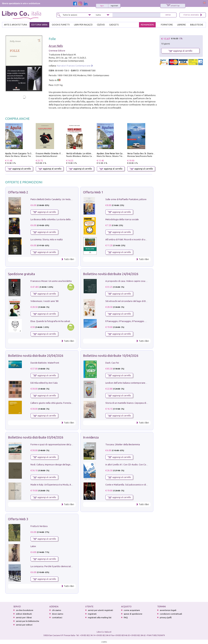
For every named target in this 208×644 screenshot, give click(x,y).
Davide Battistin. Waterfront (45, 363)
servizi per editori (24, 625)
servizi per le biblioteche (28, 621)
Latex (33, 546)
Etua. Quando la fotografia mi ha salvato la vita (54, 321)
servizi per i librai (24, 617)
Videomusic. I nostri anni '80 (44, 301)
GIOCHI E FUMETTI (61, 25)
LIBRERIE (181, 25)
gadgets (114, 25)
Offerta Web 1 (93, 192)
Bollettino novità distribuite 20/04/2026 (36, 356)
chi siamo (57, 610)
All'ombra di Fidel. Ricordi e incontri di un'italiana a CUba (134, 239)
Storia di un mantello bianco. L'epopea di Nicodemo (131, 403)
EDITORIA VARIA (39, 25)
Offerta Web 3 (18, 519)
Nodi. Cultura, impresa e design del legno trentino (55, 464)
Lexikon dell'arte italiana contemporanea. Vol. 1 (129, 383)
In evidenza (91, 437)
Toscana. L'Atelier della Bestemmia (123, 444)
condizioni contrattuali (171, 614)
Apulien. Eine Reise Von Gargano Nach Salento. (120, 153)
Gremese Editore (57, 51)
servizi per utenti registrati (100, 610)
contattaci (57, 617)
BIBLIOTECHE (197, 25)
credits (104, 642)
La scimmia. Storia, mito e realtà (47, 239)
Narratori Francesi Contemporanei (74, 66)
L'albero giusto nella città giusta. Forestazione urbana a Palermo (63, 403)
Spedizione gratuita (21, 274)
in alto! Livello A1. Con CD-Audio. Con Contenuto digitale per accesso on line (144, 464)
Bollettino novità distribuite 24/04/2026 (111, 274)
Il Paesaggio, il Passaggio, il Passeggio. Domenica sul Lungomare (138, 321)
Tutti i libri (69, 259)
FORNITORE (167, 25)
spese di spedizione (133, 614)
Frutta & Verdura (39, 526)
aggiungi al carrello (19, 169)
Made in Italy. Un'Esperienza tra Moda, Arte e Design (57, 485)
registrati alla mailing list (100, 617)
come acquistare (132, 610)
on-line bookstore (25, 610)
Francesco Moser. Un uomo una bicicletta (51, 281)
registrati (114, 6)
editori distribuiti (24, 614)
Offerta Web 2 (18, 192)
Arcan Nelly (56, 46)
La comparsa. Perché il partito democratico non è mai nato (60, 566)
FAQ (126, 617)
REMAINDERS (147, 25)
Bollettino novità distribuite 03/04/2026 (36, 437)
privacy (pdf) (166, 617)
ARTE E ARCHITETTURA (16, 25)
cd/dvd (101, 25)
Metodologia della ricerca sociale (122, 219)
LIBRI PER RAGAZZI (83, 25)
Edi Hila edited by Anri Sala (44, 383)
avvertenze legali (168, 610)
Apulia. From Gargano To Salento (21, 153)
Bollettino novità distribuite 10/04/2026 (111, 356)
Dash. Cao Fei (112, 363)
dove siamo (58, 614)
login (102, 6)
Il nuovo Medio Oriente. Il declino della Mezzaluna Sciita (63, 153)
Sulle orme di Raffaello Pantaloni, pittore (126, 199)
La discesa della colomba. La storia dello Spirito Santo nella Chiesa (64, 219)
